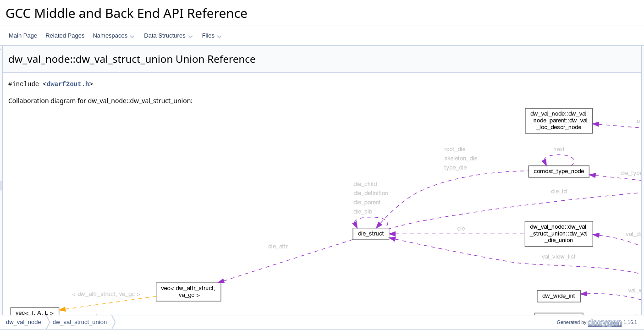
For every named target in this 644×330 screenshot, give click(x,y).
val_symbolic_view (572, 313)
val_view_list (564, 121)
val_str (557, 212)
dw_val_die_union (571, 61)
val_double (562, 162)
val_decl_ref (564, 273)
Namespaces (113, 36)
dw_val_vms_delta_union (580, 71)
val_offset (561, 101)
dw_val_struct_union (80, 322)
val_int (557, 142)
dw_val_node (24, 322)
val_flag (559, 232)
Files (212, 36)
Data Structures (168, 36)
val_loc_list (563, 111)
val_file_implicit (568, 253)
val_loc (558, 132)
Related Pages (65, 36)
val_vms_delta (567, 283)
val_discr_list (565, 303)
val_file (558, 242)
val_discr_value (568, 293)
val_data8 (561, 263)
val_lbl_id (561, 222)
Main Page (23, 36)
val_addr (560, 91)
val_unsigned (565, 152)
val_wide (560, 172)
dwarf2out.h (182, 84)
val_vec (559, 182)
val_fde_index (566, 202)
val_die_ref (563, 192)
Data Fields (556, 81)
